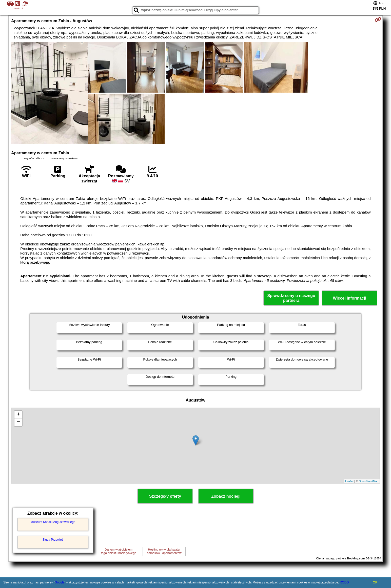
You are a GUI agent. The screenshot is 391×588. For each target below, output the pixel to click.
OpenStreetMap (368, 481)
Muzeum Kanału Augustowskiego (53, 522)
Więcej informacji (349, 298)
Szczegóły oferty (165, 496)
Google (60, 582)
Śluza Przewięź (53, 540)
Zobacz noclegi (226, 496)
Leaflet (349, 481)
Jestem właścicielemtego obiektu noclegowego (119, 551)
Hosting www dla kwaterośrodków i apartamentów (164, 551)
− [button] (18, 422)
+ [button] (18, 415)
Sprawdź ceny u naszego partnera (291, 298)
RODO (344, 582)
